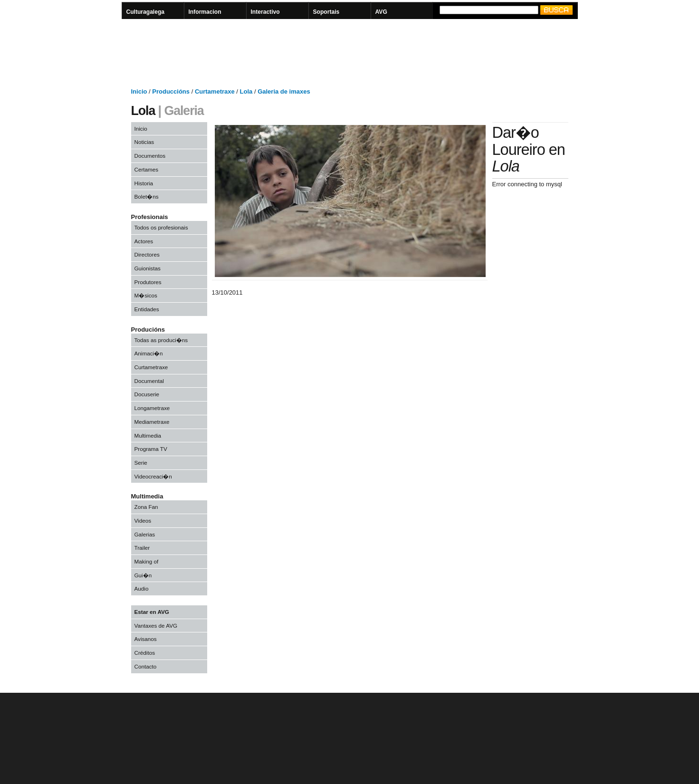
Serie (141, 463)
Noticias (144, 142)
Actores (144, 241)
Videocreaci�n (153, 476)
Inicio (141, 129)
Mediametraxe (152, 422)
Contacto (146, 666)
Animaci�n (149, 353)
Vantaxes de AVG (156, 626)
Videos (143, 521)
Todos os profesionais (161, 227)
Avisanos (146, 639)
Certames (147, 169)
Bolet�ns (147, 196)
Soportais (326, 12)
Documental (149, 381)
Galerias (145, 534)
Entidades (147, 309)
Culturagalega (146, 12)
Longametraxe (152, 408)
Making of (147, 561)
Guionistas (148, 268)
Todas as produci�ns (161, 340)
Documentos (150, 156)
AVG (381, 12)
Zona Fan (146, 507)
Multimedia (148, 435)
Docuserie (147, 394)
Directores (147, 254)
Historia (144, 183)
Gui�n (143, 575)
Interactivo (265, 12)
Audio (142, 588)
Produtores (148, 282)
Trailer (142, 548)
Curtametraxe (151, 367)
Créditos (145, 653)
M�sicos (146, 295)
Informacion (205, 12)
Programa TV (151, 449)
